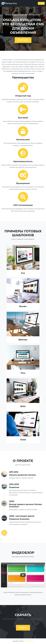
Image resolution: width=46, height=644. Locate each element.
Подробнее (23, 40)
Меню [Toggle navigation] (41, 3)
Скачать (23, 628)
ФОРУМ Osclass (29, 641)
